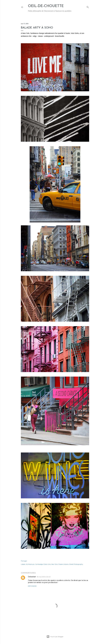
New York (55, 564)
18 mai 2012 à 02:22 (44, 577)
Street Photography (76, 564)
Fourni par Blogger (55, 637)
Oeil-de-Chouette (46, 6)
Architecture (30, 564)
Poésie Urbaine (63, 564)
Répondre (32, 586)
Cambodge (39, 564)
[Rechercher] (88, 7)
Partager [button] (24, 561)
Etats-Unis (47, 564)
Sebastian (32, 577)
